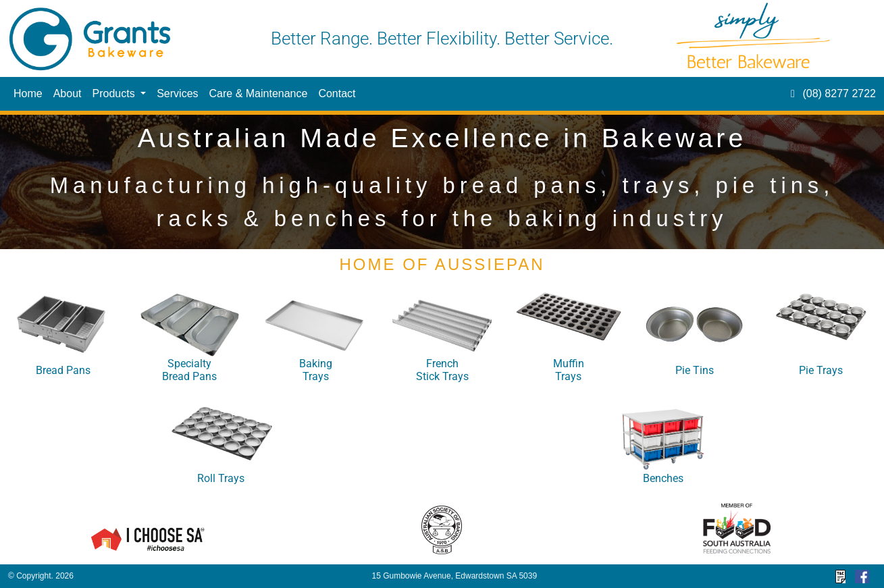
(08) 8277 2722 (831, 93)
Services (177, 93)
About (68, 93)
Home (28, 93)
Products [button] (115, 93)
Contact (337, 93)
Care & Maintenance (259, 93)
